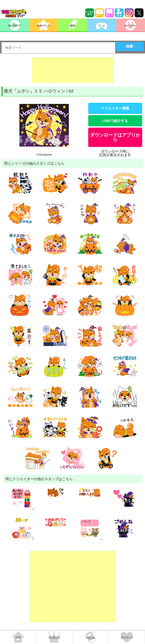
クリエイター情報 (115, 108)
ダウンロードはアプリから (115, 137)
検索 (130, 46)
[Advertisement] (72, 70)
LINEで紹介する (115, 121)
